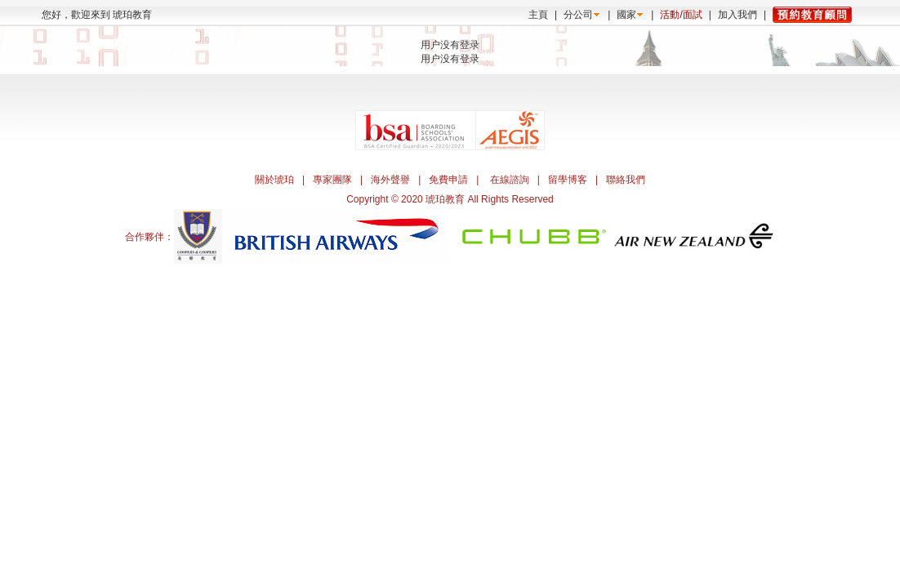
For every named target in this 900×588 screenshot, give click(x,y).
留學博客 (568, 180)
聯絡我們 (626, 180)
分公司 (578, 15)
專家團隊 (332, 180)
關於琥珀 (274, 180)
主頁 (538, 15)
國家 (626, 15)
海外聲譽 (390, 180)
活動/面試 (681, 15)
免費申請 (448, 180)
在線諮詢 (510, 180)
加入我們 (737, 15)
